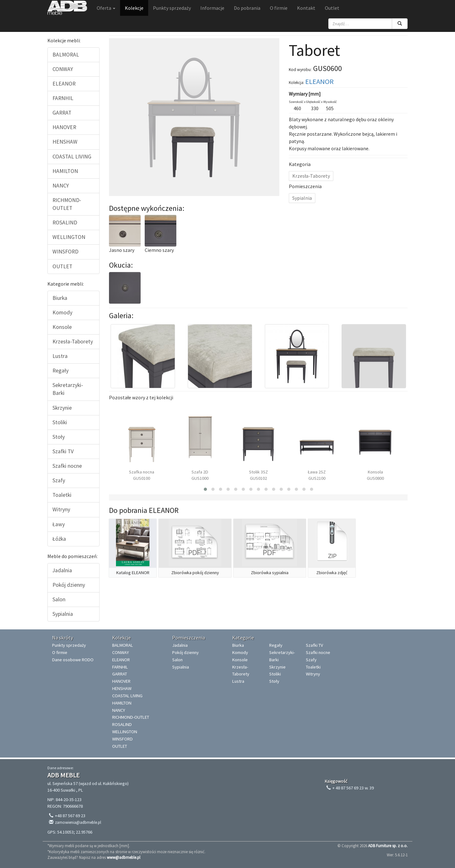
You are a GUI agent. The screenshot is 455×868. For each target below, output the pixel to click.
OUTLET (62, 266)
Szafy (59, 480)
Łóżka (59, 539)
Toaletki (62, 495)
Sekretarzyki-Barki (68, 389)
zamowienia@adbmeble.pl (78, 822)
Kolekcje (134, 8)
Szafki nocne (67, 466)
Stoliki (60, 422)
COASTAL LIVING (72, 157)
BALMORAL (66, 55)
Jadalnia (62, 570)
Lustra (60, 356)
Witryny (61, 509)
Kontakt (306, 8)
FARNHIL (63, 98)
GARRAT (62, 113)
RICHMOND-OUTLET (67, 204)
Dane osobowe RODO (73, 660)
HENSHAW (65, 142)
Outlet (332, 8)
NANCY (61, 186)
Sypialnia (63, 614)
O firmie (279, 8)
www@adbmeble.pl (124, 857)
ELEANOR (64, 84)
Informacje (212, 8)
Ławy (59, 524)
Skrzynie (62, 408)
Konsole (62, 327)
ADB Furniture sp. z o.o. (388, 846)
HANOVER (64, 127)
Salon (59, 599)
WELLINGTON (69, 237)
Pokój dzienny (69, 585)
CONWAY (63, 69)
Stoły (59, 437)
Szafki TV (63, 451)
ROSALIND (65, 223)
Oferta (106, 8)
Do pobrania (247, 8)
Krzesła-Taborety (73, 342)
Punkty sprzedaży (172, 8)
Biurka (60, 298)
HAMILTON (65, 171)
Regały (61, 371)
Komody (62, 312)
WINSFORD (65, 252)
